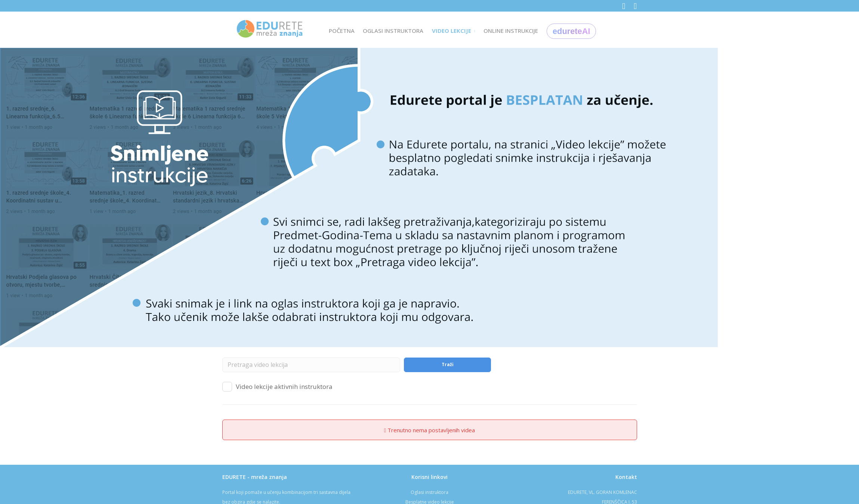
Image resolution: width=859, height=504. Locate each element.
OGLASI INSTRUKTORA (393, 31)
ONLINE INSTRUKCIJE (511, 31)
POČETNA (342, 31)
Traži (448, 364)
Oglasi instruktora (429, 492)
